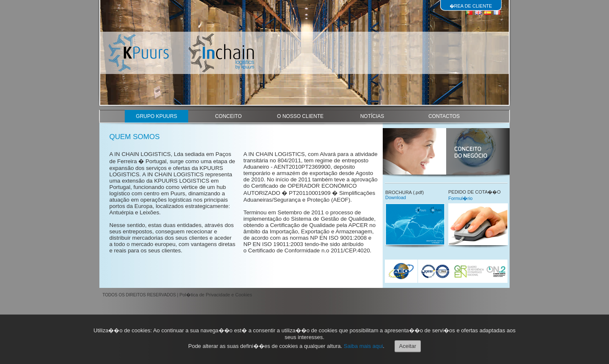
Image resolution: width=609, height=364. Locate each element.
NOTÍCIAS (372, 116)
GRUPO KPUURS (156, 116)
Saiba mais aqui (363, 346)
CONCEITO (228, 116)
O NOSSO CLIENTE (300, 116)
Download (396, 197)
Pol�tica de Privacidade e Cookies (216, 295)
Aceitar (408, 346)
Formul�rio (460, 198)
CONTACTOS (444, 116)
